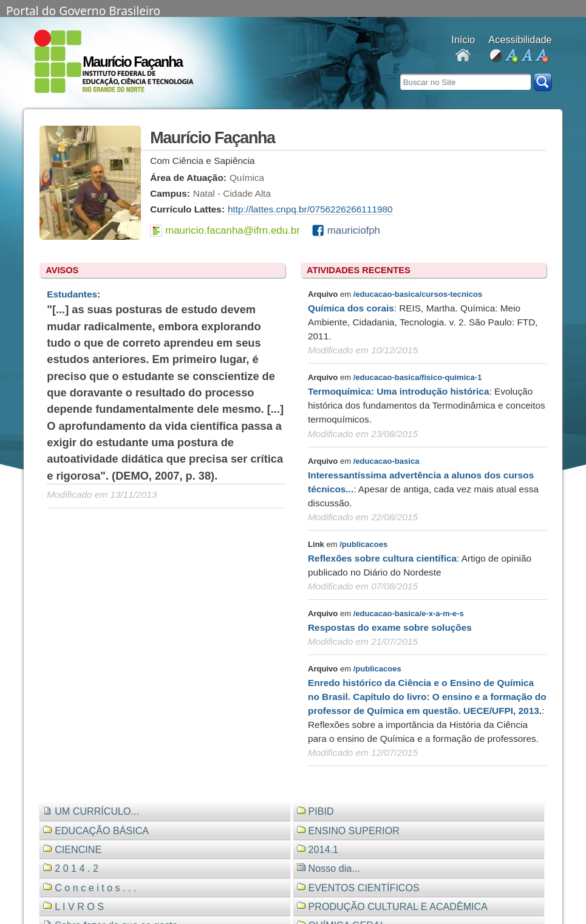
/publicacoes (363, 544)
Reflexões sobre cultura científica (382, 558)
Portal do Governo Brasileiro (83, 10)
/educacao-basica (387, 461)
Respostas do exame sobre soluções (390, 627)
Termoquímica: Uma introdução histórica (398, 391)
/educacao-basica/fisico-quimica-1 (418, 377)
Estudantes (72, 294)
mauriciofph (354, 230)
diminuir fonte (541, 56)
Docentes (463, 56)
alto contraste (496, 56)
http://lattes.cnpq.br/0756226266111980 (310, 209)
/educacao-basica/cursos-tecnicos (418, 294)
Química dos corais (351, 308)
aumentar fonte (511, 56)
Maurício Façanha (132, 62)
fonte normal (526, 56)
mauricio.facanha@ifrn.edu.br (233, 230)
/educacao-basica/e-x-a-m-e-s (409, 613)
